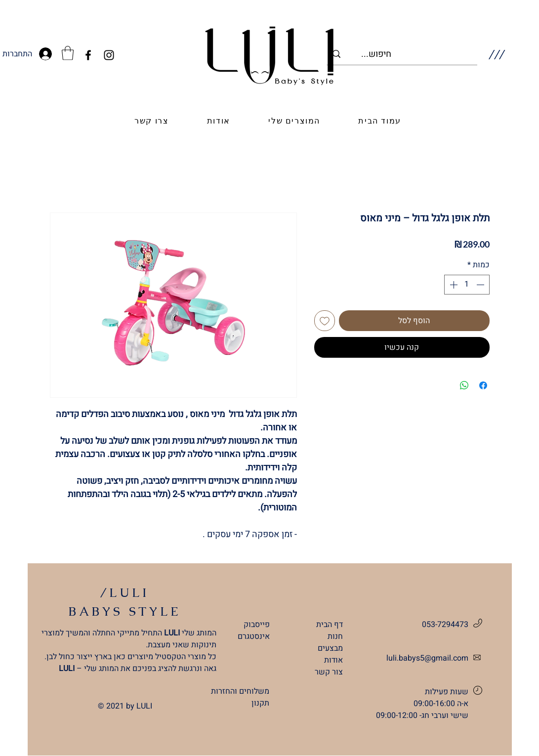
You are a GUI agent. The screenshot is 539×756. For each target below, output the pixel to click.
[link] (68, 53)
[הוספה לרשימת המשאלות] (325, 321)
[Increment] (453, 285)
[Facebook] (88, 55)
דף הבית (330, 625)
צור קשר (329, 672)
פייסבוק (257, 625)
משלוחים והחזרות (240, 691)
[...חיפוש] (416, 54)
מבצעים (330, 648)
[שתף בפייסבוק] (483, 385)
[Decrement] (481, 285)
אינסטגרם (254, 636)
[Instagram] (109, 55)
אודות (333, 660)
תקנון (260, 703)
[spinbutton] (467, 285)
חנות (335, 636)
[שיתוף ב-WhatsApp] (464, 385)
